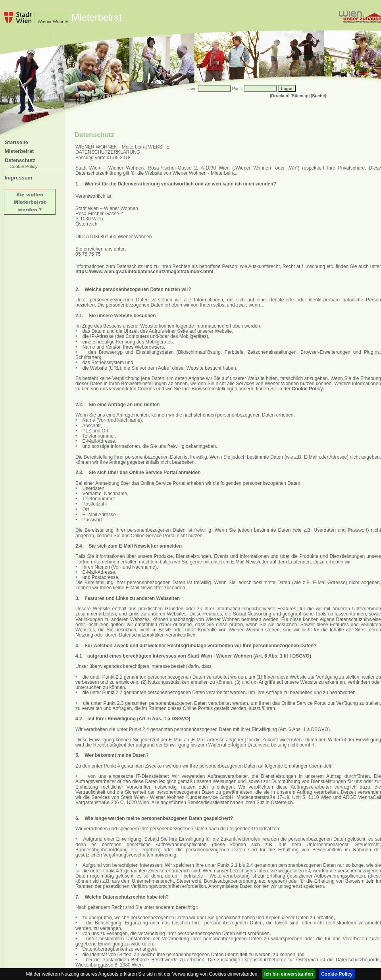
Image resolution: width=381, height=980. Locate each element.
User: (192, 89)
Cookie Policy (24, 166)
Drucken (280, 96)
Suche (318, 96)
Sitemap (300, 96)
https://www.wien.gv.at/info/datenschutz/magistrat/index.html (144, 272)
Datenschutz (20, 160)
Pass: (238, 89)
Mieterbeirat (19, 151)
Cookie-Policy (337, 974)
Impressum (18, 178)
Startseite (16, 142)
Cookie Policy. (308, 389)
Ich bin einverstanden (289, 974)
